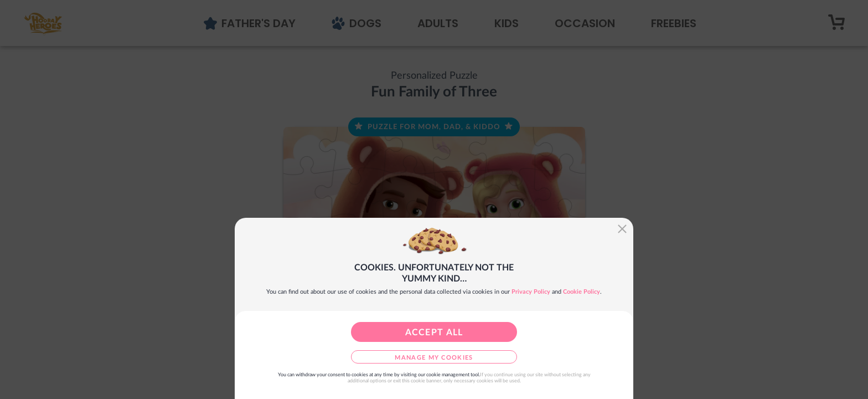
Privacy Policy (531, 292)
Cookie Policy (582, 292)
